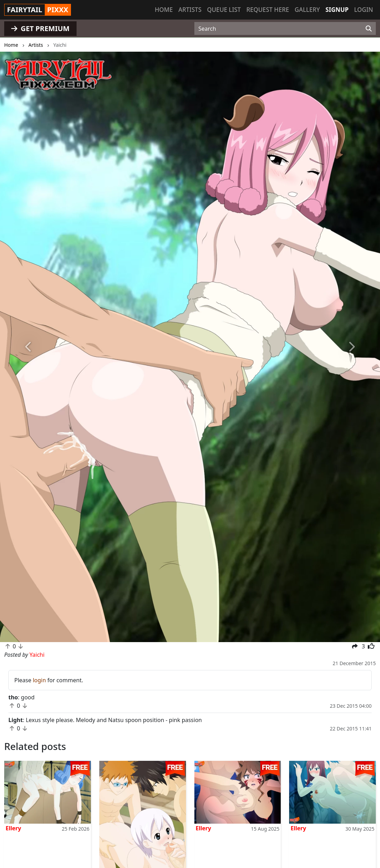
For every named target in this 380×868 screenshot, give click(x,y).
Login (364, 10)
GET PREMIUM (40, 28)
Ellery (13, 828)
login (40, 680)
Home (164, 10)
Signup (337, 10)
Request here (268, 10)
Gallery (307, 10)
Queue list (224, 10)
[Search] (369, 29)
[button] (28, 347)
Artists (190, 10)
